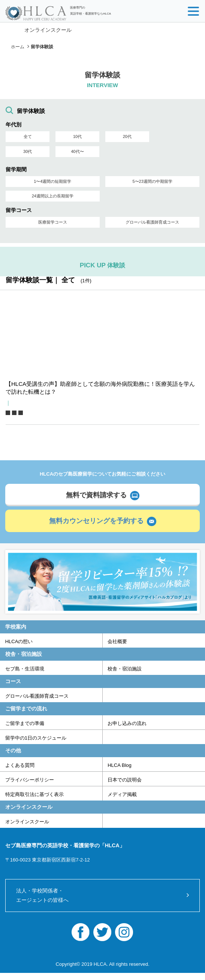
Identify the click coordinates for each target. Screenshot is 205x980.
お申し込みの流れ (127, 723)
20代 (127, 136)
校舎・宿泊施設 (125, 669)
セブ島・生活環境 (25, 669)
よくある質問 (20, 765)
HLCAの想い (19, 641)
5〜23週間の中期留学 (152, 181)
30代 (28, 151)
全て (28, 136)
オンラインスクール (48, 30)
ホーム (18, 47)
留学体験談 (42, 47)
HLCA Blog (120, 765)
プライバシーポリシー (30, 780)
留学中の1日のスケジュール (36, 738)
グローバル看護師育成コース (152, 222)
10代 (77, 136)
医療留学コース (53, 222)
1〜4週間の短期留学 (52, 181)
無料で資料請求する (96, 495)
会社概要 (117, 641)
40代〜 (77, 151)
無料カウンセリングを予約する (96, 521)
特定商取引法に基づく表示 (34, 794)
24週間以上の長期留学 (53, 196)
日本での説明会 (125, 780)
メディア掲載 (122, 794)
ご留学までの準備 (25, 723)
